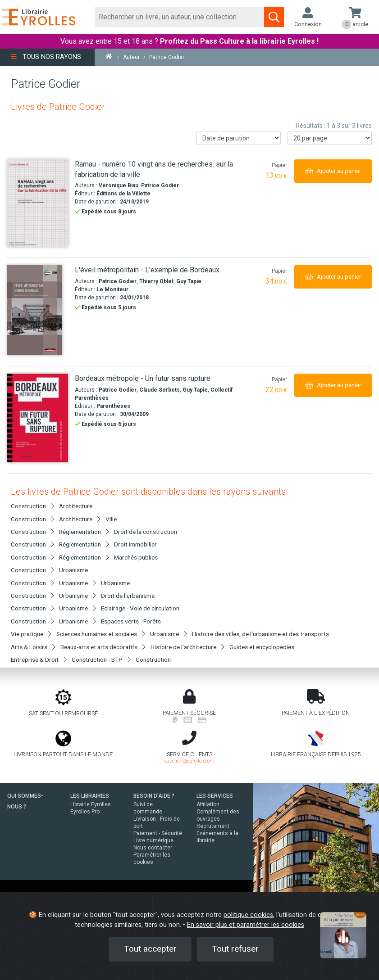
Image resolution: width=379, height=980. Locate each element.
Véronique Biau (119, 185)
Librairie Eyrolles (91, 804)
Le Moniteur (112, 289)
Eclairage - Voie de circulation (140, 608)
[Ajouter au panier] (333, 171)
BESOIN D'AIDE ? (154, 796)
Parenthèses (113, 406)
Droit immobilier (135, 544)
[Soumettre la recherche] (274, 17)
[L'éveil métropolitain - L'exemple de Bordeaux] (38, 310)
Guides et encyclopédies (262, 647)
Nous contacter (153, 848)
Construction (153, 659)
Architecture (76, 506)
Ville (111, 519)
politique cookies (248, 915)
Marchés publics (136, 557)
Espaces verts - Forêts (131, 621)
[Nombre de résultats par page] (330, 138)
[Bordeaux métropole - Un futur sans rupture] (38, 418)
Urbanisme (73, 570)
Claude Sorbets (160, 390)
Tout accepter (150, 949)
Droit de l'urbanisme (128, 596)
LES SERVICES (215, 796)
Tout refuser (235, 949)
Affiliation (208, 804)
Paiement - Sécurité (158, 833)
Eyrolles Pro (85, 812)
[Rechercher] (180, 17)
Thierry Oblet (156, 281)
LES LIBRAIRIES (90, 796)
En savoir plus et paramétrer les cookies (246, 925)
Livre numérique (153, 840)
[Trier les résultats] (239, 138)
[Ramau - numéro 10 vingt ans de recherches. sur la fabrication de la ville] (38, 203)
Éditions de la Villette (123, 194)
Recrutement (213, 826)
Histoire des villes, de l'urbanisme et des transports (260, 634)
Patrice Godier (160, 185)
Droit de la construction (146, 532)
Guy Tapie (189, 281)
